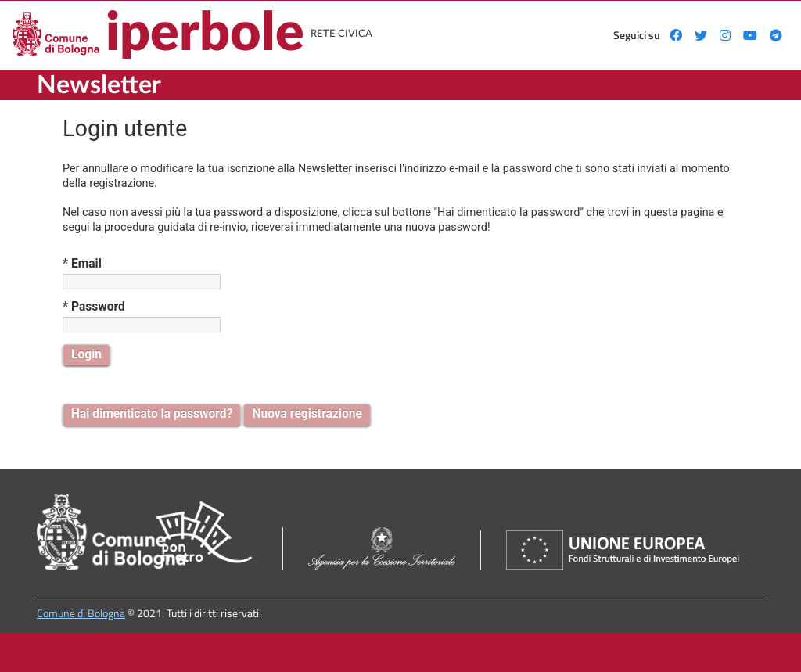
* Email (82, 264)
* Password (94, 307)
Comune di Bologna (81, 613)
